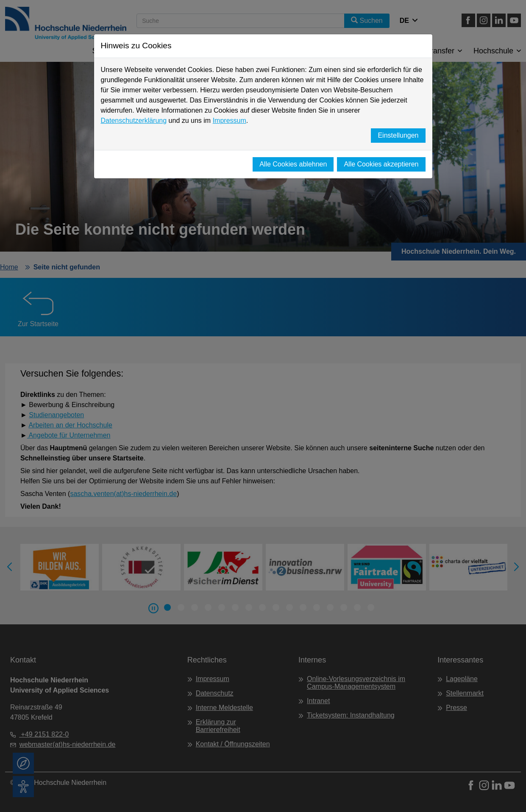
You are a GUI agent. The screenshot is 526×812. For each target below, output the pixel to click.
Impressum (230, 121)
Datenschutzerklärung (134, 121)
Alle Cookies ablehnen (293, 164)
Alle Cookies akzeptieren (381, 164)
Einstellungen (398, 135)
